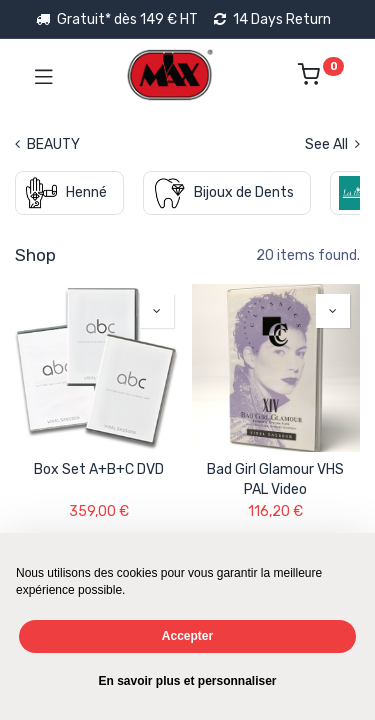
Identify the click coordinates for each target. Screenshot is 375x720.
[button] (157, 311)
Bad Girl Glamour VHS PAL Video (275, 479)
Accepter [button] (187, 636)
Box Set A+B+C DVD (99, 469)
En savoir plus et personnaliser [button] (187, 681)
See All (332, 144)
